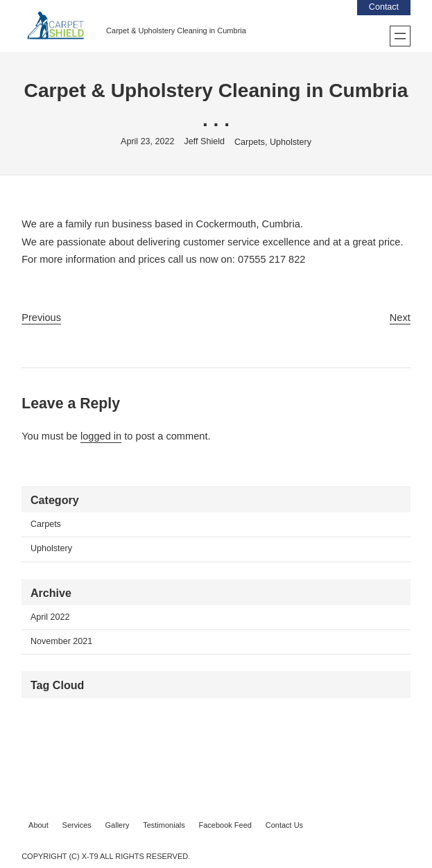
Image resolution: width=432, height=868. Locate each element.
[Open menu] (400, 36)
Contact (384, 7)
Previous (41, 318)
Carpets (250, 142)
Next (400, 318)
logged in (101, 436)
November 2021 (61, 641)
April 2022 (50, 617)
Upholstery (291, 142)
